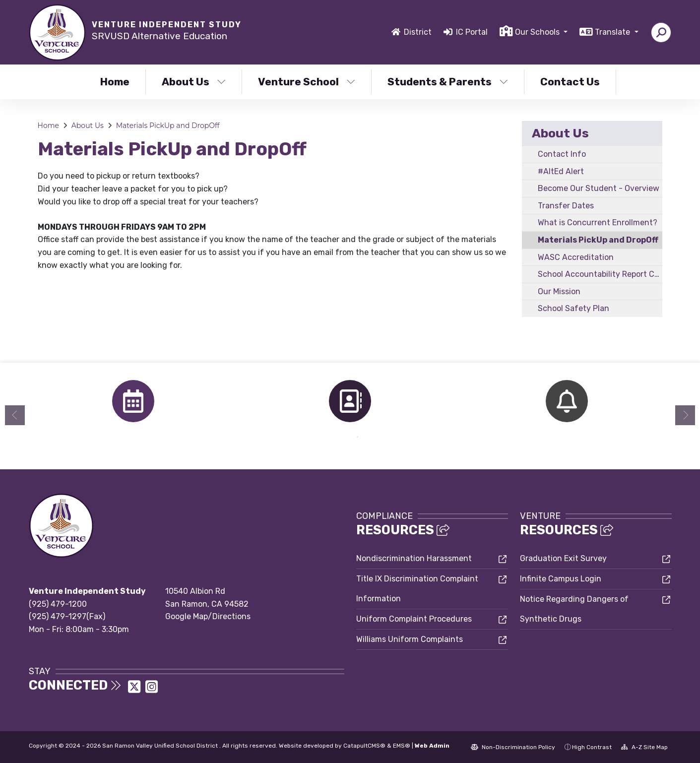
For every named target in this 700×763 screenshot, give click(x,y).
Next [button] (685, 415)
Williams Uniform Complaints (410, 639)
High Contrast (592, 747)
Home (115, 82)
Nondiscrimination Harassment (414, 558)
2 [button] (358, 437)
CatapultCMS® (364, 746)
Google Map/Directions (208, 616)
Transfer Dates (566, 206)
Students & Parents (448, 82)
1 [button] (343, 437)
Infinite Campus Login (561, 579)
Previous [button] (15, 415)
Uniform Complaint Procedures (414, 619)
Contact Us (570, 82)
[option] (133, 401)
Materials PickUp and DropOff (168, 126)
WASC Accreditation (576, 257)
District (418, 32)
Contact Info (562, 154)
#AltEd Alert (561, 171)
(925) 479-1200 (58, 604)
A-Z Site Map (644, 747)
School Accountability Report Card (600, 274)
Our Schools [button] (538, 32)
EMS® (402, 746)
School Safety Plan (573, 308)
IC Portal (472, 32)
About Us (194, 82)
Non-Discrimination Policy (513, 747)
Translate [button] (613, 32)
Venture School (307, 82)
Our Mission (559, 291)
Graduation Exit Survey (563, 558)
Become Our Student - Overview (599, 188)
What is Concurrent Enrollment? (598, 223)
